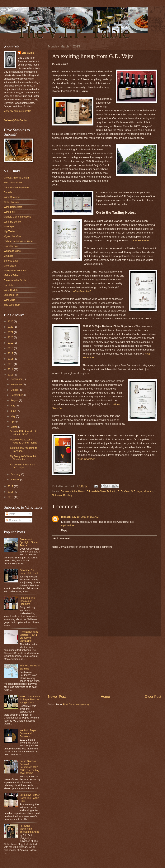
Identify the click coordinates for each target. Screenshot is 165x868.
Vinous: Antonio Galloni (17, 178)
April (13, 422)
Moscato (148, 491)
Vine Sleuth (10, 266)
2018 (11, 348)
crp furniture (68, 525)
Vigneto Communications (18, 217)
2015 (11, 364)
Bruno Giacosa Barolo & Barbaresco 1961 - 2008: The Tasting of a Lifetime (30, 767)
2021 (11, 332)
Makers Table (11, 275)
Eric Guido (28, 53)
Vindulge (9, 256)
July (13, 406)
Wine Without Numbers (16, 187)
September (17, 395)
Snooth (8, 192)
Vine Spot (9, 226)
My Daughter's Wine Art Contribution (23, 458)
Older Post (153, 697)
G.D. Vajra (137, 491)
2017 (11, 353)
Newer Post (57, 697)
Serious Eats (11, 261)
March (14, 427)
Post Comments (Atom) (76, 704)
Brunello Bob (11, 246)
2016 (11, 359)
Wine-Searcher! (140, 240)
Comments (13, 520)
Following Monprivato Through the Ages (29, 829)
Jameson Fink (12, 295)
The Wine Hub (12, 305)
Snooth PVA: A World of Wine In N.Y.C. (23, 433)
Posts (11, 514)
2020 (11, 337)
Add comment (61, 538)
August (15, 400)
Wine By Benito (12, 222)
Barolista (9, 285)
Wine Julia (9, 300)
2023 (11, 327)
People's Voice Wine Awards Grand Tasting (24, 441)
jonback (66, 517)
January (15, 480)
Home (105, 697)
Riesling (68, 495)
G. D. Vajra (124, 491)
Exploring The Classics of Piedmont (27, 601)
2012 (11, 486)
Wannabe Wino (12, 251)
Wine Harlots (11, 290)
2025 (11, 321)
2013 (11, 375)
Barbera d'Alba (69, 491)
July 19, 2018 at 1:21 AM (85, 517)
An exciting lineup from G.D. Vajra (22, 466)
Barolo (82, 491)
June (14, 411)
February (16, 474)
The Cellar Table (13, 182)
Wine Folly (10, 212)
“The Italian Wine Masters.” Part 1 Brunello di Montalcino (29, 636)
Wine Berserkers (13, 207)
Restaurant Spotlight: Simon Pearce (29, 542)
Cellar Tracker (12, 202)
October (15, 390)
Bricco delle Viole (96, 491)
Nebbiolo (57, 495)
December (17, 379)
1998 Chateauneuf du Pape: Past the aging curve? (30, 699)
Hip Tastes (10, 231)
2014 (11, 369)
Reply (64, 530)
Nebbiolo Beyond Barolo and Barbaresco (29, 733)
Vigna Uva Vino (12, 236)
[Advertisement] (105, 665)
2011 (11, 492)
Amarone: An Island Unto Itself (29, 571)
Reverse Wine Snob (15, 280)
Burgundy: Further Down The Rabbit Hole (30, 798)
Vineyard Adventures (15, 270)
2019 (11, 343)
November (17, 384)
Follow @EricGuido (15, 120)
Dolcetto (112, 491)
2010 (11, 497)
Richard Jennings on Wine (18, 241)
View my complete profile (18, 111)
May (13, 416)
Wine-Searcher (12, 197)
